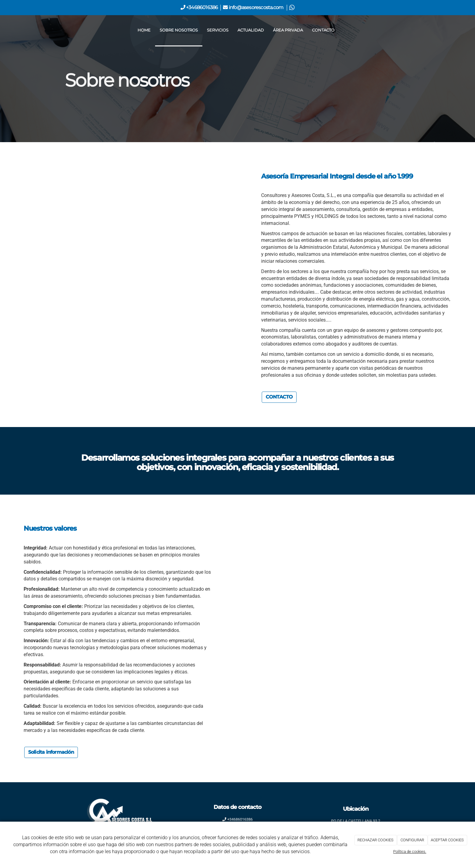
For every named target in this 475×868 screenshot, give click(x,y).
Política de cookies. (410, 851)
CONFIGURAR (412, 840)
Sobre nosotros (179, 30)
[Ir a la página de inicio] (63, 30)
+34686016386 (202, 7)
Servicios (218, 30)
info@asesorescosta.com (257, 7)
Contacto (323, 30)
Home (144, 30)
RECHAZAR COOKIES (375, 840)
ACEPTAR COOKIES (447, 840)
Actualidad (251, 30)
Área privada (288, 30)
